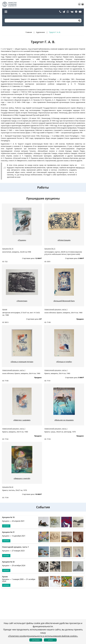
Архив (5, 309)
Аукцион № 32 (8, 487)
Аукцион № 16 (8, 249)
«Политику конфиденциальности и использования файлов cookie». (43, 636)
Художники (40, 32)
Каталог (6, 526)
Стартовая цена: (28, 258)
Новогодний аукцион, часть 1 (56, 309)
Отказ (50, 640)
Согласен (36, 640)
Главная (29, 32)
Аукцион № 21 (50, 249)
